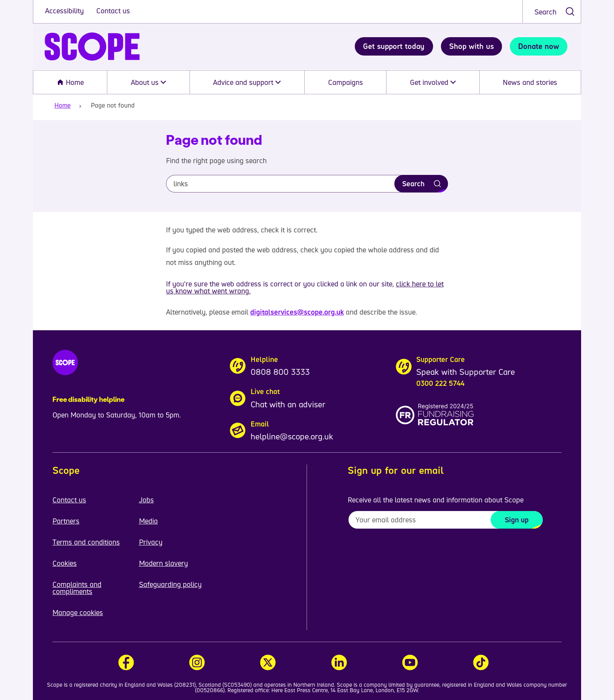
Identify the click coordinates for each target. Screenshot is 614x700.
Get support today (394, 46)
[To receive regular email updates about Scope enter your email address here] (446, 520)
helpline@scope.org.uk (292, 436)
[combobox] (552, 12)
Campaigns (346, 82)
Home (70, 82)
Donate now (539, 46)
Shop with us (471, 46)
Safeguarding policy (170, 584)
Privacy (151, 542)
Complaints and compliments (77, 588)
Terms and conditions (86, 542)
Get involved (433, 82)
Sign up (517, 520)
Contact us (113, 11)
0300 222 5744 (440, 383)
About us (148, 82)
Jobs (146, 500)
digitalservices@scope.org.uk (297, 312)
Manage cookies (78, 612)
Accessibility (65, 11)
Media (148, 521)
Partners (66, 521)
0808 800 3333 (280, 372)
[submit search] (570, 12)
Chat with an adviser (288, 404)
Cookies (65, 563)
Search (545, 12)
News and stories (530, 82)
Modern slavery (163, 563)
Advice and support (247, 82)
